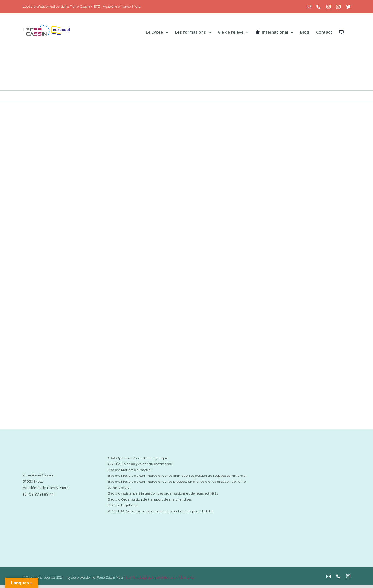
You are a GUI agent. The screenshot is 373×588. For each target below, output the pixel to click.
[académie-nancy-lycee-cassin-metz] (50, 511)
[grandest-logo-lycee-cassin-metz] (306, 479)
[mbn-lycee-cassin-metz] (306, 454)
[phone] (338, 576)
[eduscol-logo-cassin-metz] (306, 504)
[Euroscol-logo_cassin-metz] (306, 521)
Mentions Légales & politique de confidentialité (160, 577)
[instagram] (348, 576)
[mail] (328, 576)
